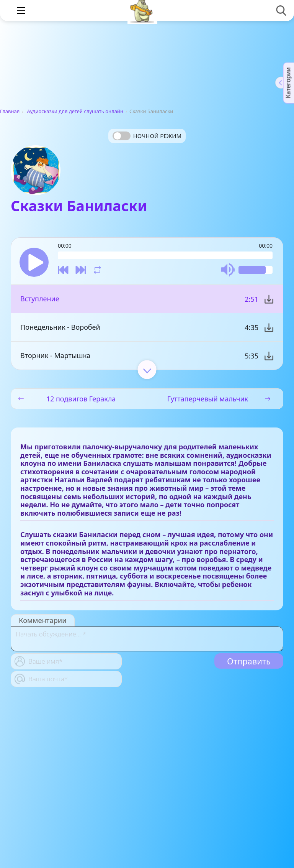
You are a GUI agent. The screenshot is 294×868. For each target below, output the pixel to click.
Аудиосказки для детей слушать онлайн (75, 111)
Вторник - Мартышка (55, 355)
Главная (10, 111)
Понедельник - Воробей (60, 327)
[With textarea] (147, 639)
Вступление (40, 299)
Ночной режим (157, 136)
